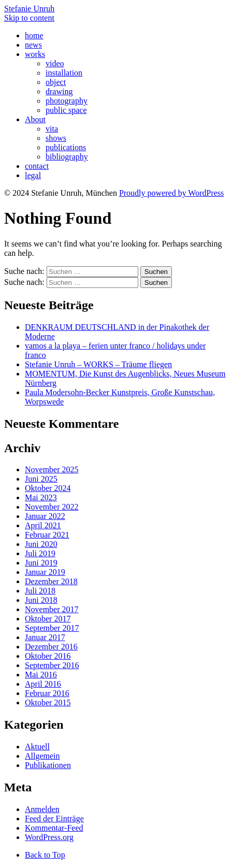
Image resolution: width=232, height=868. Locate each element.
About (35, 119)
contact (37, 166)
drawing (59, 91)
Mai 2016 (41, 675)
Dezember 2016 (51, 647)
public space (66, 110)
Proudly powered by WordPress (171, 193)
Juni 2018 (41, 600)
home (34, 35)
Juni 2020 (41, 544)
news (33, 45)
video (55, 63)
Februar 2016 (47, 693)
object (56, 82)
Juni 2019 (41, 563)
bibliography (67, 157)
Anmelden (42, 809)
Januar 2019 (45, 572)
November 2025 (52, 469)
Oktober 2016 (48, 656)
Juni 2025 (41, 479)
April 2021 (43, 525)
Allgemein (42, 756)
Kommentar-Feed (54, 828)
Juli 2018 (40, 591)
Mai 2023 (41, 497)
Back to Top (45, 855)
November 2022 (52, 507)
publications (66, 147)
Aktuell (37, 747)
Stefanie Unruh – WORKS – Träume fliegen (98, 364)
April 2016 (43, 684)
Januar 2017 (45, 637)
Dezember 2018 (51, 581)
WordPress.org (49, 837)
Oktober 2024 (48, 488)
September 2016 (52, 665)
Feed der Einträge (54, 819)
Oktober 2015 (48, 703)
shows (56, 138)
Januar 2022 (45, 516)
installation (64, 73)
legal (33, 175)
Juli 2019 (40, 553)
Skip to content (29, 18)
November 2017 (52, 609)
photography (67, 101)
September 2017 (52, 628)
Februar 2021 (47, 535)
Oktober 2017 (48, 619)
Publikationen (48, 765)
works (35, 54)
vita (52, 129)
